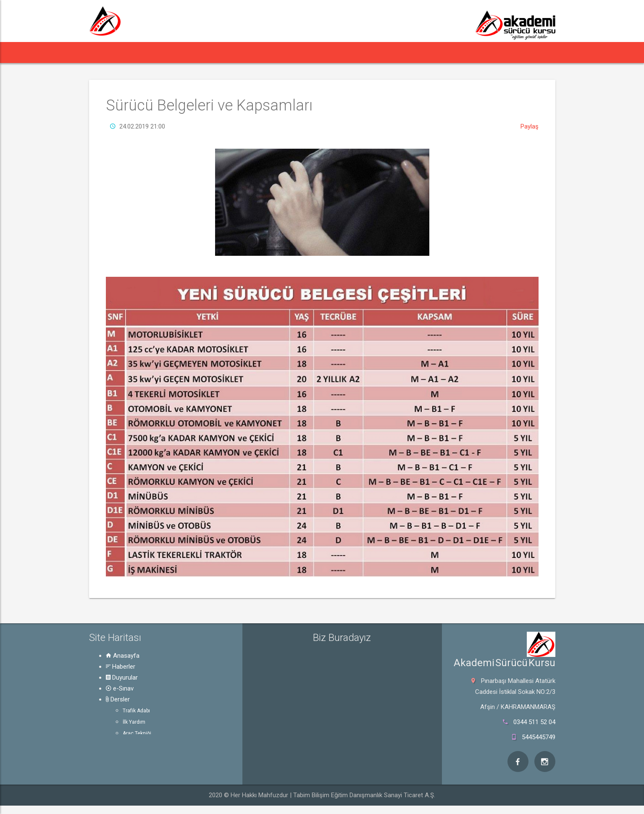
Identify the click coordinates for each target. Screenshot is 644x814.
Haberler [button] (145, 52)
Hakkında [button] (436, 52)
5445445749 (539, 737)
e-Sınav (120, 688)
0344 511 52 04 (534, 722)
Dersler (118, 699)
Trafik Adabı (136, 711)
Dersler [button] (284, 52)
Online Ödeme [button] (382, 52)
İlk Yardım (134, 722)
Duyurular (122, 677)
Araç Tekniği (137, 733)
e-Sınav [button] (241, 52)
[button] (105, 53)
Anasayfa (123, 656)
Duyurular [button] (196, 52)
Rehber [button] (330, 52)
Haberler (121, 667)
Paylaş (530, 126)
